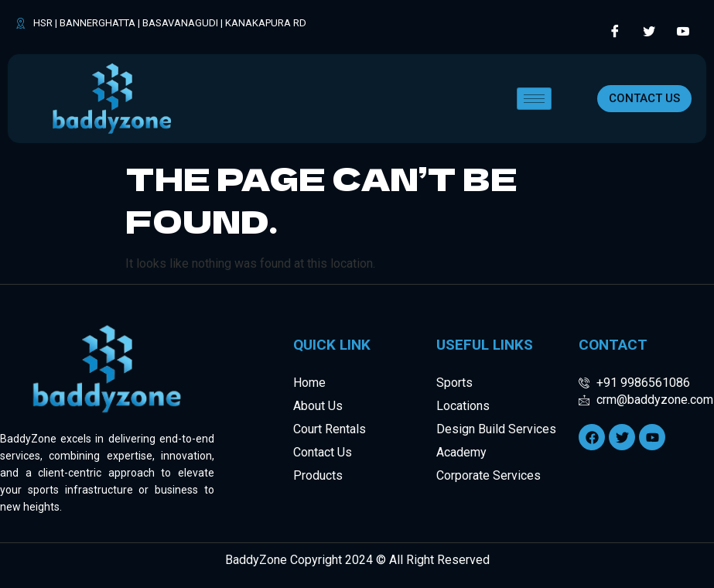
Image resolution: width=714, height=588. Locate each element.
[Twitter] (649, 31)
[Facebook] (615, 31)
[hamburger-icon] (534, 99)
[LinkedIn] (683, 31)
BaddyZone (256, 560)
